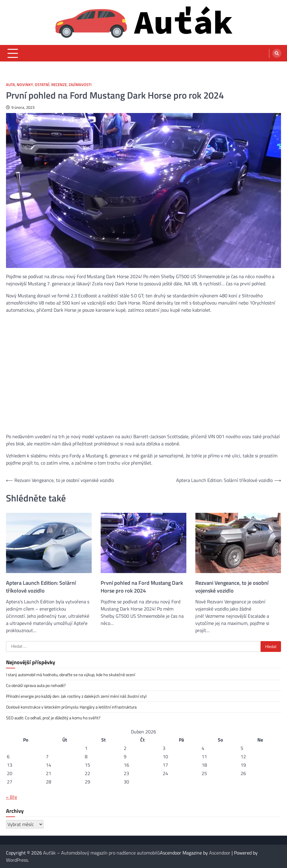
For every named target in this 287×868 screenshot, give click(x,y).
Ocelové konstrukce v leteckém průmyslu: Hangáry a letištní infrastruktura (71, 707)
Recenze (59, 85)
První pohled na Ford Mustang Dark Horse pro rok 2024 (142, 587)
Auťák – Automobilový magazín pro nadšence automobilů (102, 853)
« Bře (12, 797)
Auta (10, 85)
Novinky (25, 85)
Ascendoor (220, 853)
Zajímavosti (80, 85)
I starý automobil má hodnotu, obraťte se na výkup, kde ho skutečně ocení (71, 675)
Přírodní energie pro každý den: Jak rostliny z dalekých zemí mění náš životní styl (76, 696)
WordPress (17, 860)
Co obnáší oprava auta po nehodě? (36, 685)
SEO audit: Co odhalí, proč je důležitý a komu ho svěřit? (53, 718)
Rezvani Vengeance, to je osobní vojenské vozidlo (232, 587)
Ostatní (42, 85)
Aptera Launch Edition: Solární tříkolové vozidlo (41, 587)
